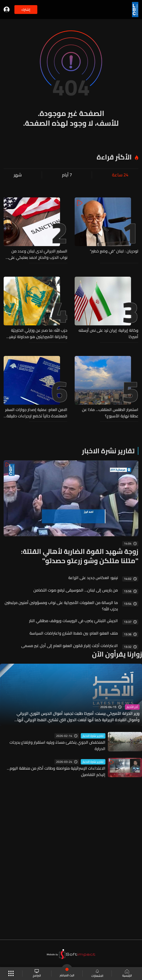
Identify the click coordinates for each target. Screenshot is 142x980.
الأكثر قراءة (114, 157)
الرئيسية (127, 974)
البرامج (37, 974)
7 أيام (67, 175)
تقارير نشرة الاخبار (108, 451)
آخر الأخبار (132, 707)
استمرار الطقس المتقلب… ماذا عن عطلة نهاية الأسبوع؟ (110, 413)
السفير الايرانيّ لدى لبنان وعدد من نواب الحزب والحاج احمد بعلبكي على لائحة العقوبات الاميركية (38, 254)
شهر (18, 175)
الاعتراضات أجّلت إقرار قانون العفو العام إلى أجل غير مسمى (70, 646)
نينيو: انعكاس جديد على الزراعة (93, 578)
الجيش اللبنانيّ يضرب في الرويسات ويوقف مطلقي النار (73, 621)
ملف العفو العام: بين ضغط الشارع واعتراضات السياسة (74, 633)
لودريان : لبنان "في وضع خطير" (114, 251)
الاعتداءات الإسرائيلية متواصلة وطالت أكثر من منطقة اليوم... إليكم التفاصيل (56, 771)
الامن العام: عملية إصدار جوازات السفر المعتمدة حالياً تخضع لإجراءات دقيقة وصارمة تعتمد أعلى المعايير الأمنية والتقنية (36, 413)
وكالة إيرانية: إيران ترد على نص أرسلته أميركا (108, 333)
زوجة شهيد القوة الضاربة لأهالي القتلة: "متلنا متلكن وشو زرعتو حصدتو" (80, 556)
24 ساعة (120, 175)
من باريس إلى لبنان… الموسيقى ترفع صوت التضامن (76, 590)
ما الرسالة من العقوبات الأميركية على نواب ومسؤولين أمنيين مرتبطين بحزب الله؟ (61, 606)
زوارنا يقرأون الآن (117, 654)
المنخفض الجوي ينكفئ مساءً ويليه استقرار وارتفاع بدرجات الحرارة (57, 745)
